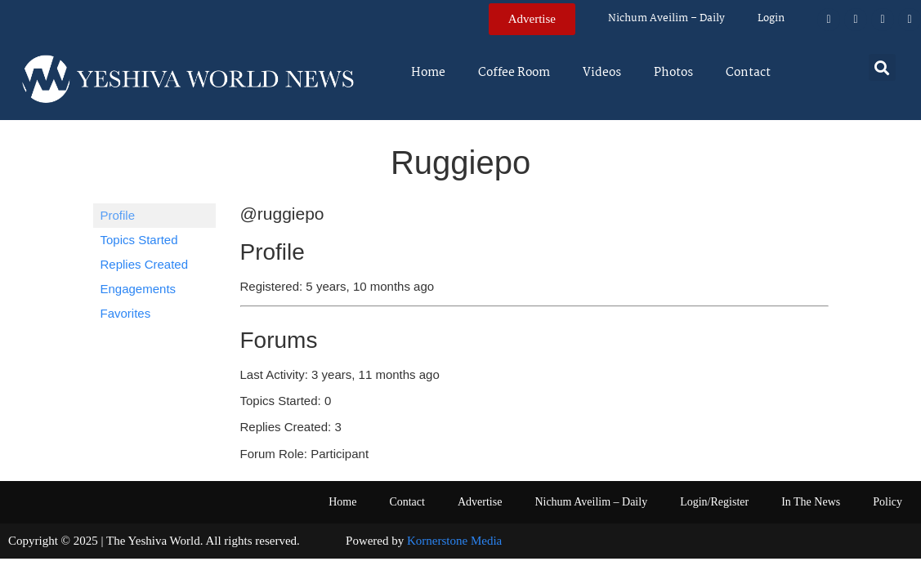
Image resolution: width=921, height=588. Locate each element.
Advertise (480, 502)
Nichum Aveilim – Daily (666, 18)
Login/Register (714, 502)
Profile (118, 215)
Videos (602, 73)
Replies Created (145, 264)
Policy (887, 502)
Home (428, 73)
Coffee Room (514, 73)
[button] (882, 67)
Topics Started (139, 240)
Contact (748, 73)
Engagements (139, 289)
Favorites (126, 313)
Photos (673, 73)
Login (771, 18)
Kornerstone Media (454, 541)
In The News (811, 502)
